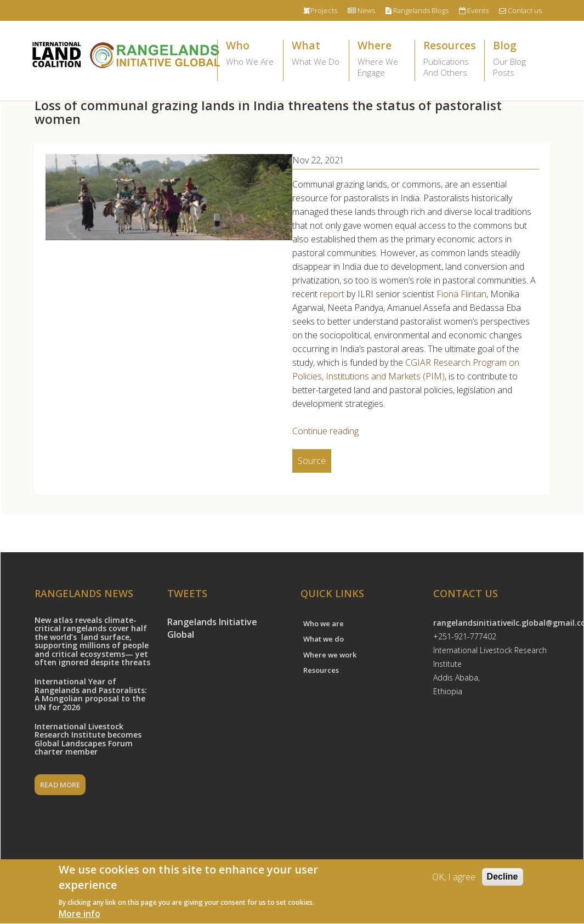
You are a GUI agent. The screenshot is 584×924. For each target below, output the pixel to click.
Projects (320, 10)
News (361, 10)
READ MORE (60, 785)
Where (382, 59)
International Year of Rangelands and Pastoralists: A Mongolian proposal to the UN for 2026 (91, 694)
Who (250, 54)
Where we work (330, 655)
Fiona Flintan (461, 294)
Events (474, 10)
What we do (324, 639)
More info (80, 916)
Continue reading (325, 431)
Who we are (324, 623)
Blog (517, 59)
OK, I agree (454, 878)
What (316, 54)
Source (312, 461)
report (332, 294)
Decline (503, 878)
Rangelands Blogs (417, 10)
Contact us (520, 10)
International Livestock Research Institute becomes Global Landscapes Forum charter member (88, 739)
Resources (450, 59)
